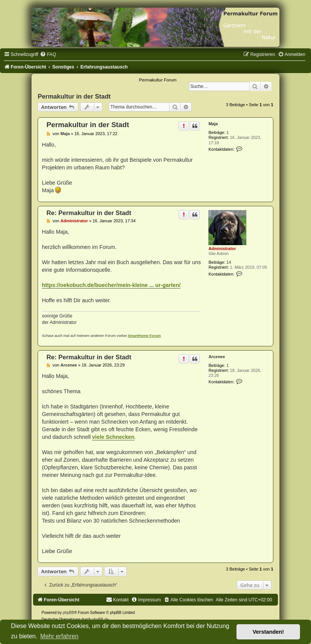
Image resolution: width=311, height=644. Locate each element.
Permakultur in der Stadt (74, 96)
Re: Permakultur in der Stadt (89, 213)
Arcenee (217, 357)
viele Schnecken (113, 437)
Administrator (222, 249)
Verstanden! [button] (268, 632)
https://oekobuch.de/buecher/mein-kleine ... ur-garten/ (111, 285)
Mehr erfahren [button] (60, 636)
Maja (213, 124)
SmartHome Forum (144, 336)
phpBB (68, 613)
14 (229, 262)
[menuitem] (48, 54)
